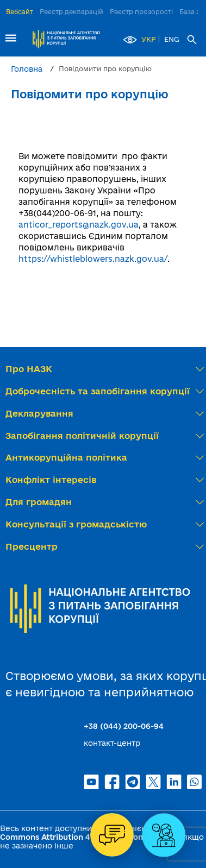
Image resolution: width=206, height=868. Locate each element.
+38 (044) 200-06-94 (124, 726)
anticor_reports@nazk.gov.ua (79, 225)
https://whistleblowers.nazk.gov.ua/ (93, 259)
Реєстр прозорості (141, 12)
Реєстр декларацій (71, 12)
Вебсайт (20, 12)
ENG (172, 39)
